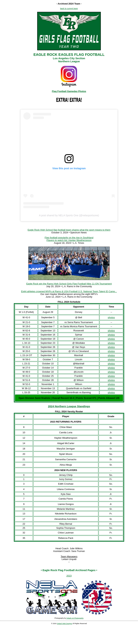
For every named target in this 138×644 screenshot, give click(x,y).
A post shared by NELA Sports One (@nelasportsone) (69, 215)
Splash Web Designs (65, 624)
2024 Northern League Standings (69, 406)
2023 (69, 576)
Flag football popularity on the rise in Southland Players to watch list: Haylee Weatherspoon (69, 239)
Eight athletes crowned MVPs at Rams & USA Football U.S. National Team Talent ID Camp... (69, 291)
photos (111, 317)
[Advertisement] (69, 635)
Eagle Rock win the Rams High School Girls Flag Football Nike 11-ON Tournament (69, 284)
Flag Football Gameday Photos (69, 91)
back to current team (69, 8)
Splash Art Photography (75, 618)
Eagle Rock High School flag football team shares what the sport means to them (69, 230)
